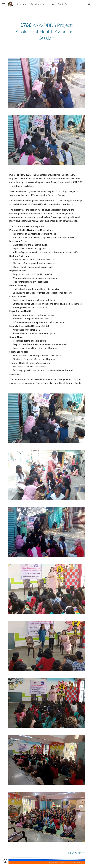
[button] (4, 4)
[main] (46, 32)
